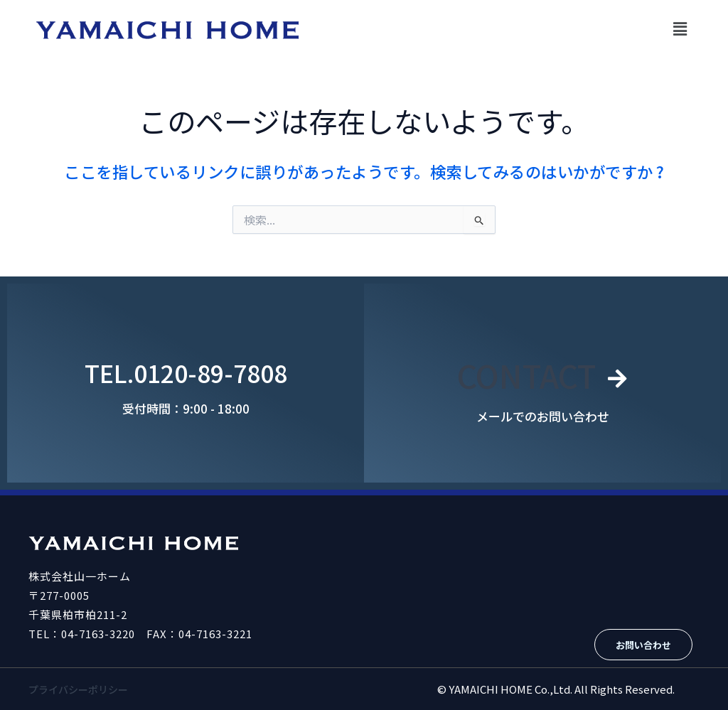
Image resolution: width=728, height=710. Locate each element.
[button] (680, 28)
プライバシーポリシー (82, 689)
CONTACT (525, 373)
